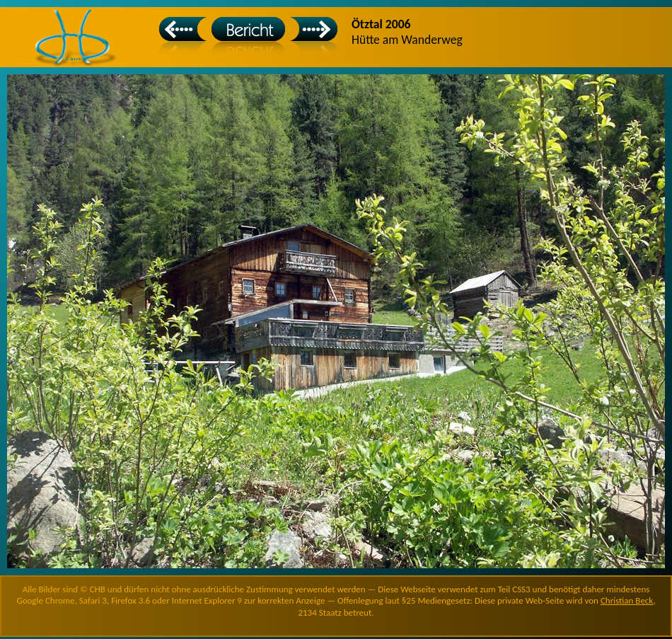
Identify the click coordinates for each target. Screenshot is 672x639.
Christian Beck (627, 600)
